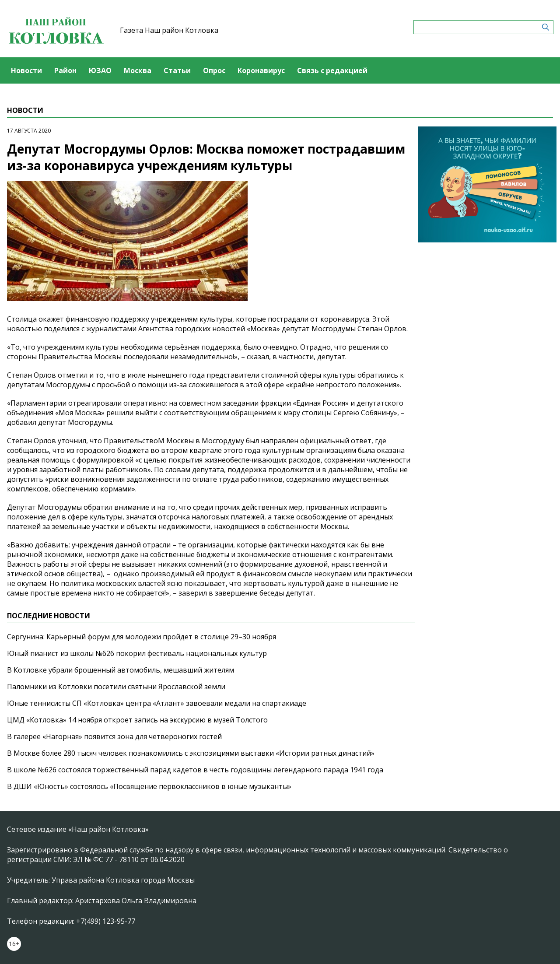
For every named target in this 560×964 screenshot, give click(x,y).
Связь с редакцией (332, 70)
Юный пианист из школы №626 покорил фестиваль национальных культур (137, 653)
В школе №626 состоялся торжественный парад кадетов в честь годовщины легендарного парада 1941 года (195, 770)
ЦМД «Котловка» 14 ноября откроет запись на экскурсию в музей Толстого (137, 720)
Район (65, 70)
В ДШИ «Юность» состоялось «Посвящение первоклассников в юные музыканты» (149, 786)
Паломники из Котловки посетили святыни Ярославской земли (116, 687)
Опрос (214, 70)
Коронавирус (261, 70)
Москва (138, 70)
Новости (26, 70)
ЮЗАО (100, 70)
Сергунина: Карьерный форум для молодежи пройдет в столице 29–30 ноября (142, 637)
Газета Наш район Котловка (169, 30)
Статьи (177, 70)
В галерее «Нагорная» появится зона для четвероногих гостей (114, 736)
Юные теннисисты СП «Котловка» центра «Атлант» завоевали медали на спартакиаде (157, 703)
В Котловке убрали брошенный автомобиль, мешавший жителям (121, 670)
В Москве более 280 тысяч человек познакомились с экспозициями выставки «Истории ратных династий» (191, 753)
